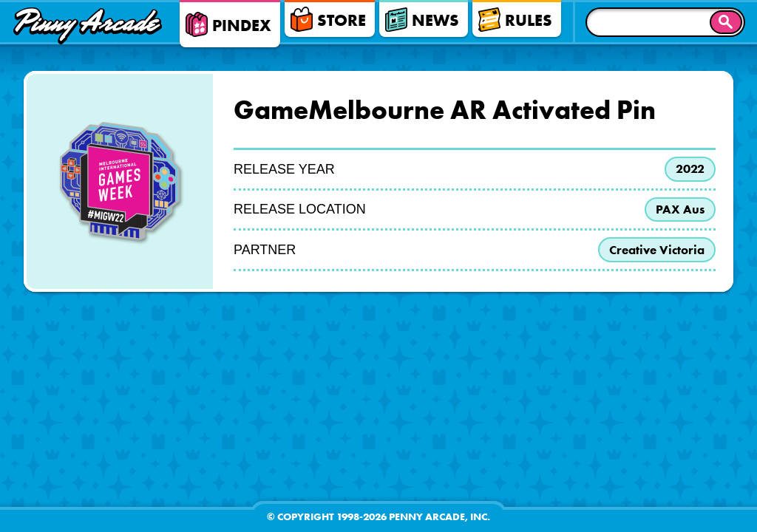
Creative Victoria (653, 254)
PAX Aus (679, 212)
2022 (688, 170)
